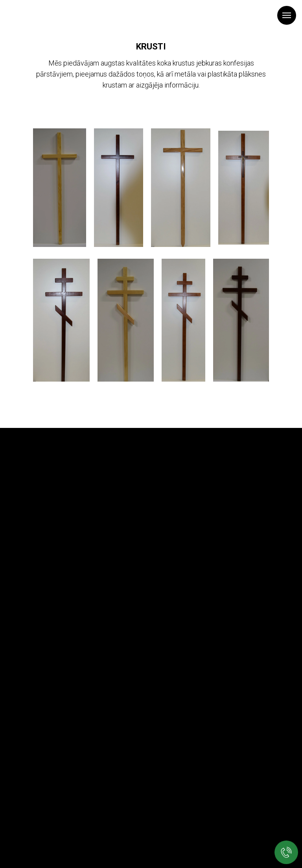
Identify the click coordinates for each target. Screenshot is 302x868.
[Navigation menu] (287, 15)
